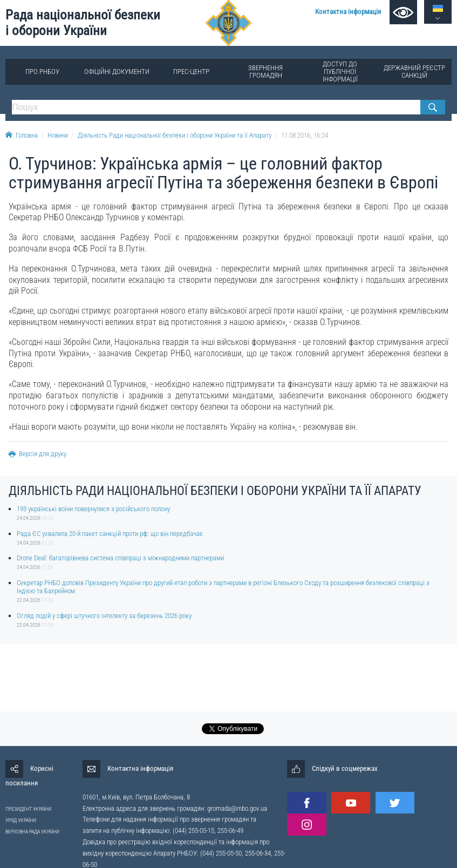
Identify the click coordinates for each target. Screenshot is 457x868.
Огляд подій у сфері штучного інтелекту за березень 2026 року (104, 616)
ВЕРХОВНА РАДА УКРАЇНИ (32, 832)
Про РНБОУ (42, 72)
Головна (22, 135)
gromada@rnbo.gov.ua (237, 808)
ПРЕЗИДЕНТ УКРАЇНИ (28, 809)
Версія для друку (37, 454)
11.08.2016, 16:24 (305, 135)
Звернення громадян (265, 72)
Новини (58, 135)
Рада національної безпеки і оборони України (83, 23)
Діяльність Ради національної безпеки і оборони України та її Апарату (175, 135)
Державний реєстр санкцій (414, 72)
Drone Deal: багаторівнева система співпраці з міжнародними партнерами (120, 558)
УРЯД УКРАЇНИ (21, 820)
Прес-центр (191, 72)
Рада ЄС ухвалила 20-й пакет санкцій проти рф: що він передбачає (110, 534)
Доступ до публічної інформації (340, 72)
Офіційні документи (117, 72)
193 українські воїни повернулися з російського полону (93, 509)
